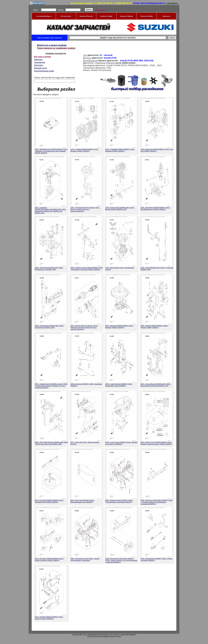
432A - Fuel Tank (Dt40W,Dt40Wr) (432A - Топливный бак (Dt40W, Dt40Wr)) (49, 501)
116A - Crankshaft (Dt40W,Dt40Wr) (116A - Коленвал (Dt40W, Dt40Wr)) (120, 150)
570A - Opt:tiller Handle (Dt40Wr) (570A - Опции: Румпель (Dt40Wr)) (49, 618)
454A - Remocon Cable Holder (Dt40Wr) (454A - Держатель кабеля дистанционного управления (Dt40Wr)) (157, 502)
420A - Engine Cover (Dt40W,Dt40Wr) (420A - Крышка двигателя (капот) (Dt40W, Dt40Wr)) (156, 443)
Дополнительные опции (44, 71)
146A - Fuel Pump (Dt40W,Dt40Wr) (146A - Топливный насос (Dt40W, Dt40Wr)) (155, 208)
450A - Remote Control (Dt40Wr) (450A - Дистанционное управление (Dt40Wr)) (119, 501)
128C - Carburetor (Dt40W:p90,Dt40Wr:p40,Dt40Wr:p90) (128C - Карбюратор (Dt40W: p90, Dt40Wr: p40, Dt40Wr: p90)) (51, 210)
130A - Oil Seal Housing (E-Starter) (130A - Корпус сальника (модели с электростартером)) (85, 209)
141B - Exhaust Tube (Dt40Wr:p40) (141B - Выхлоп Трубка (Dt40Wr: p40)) (120, 208)
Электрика (38, 65)
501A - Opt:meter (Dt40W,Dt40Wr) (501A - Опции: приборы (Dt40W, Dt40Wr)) (49, 559)
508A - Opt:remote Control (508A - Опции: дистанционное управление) (85, 559)
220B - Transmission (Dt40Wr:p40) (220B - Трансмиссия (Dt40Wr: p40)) (49, 326)
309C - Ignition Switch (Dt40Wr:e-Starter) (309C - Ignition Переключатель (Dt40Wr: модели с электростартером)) (51, 386)
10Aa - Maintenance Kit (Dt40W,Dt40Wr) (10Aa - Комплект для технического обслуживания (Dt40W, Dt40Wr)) (51, 151)
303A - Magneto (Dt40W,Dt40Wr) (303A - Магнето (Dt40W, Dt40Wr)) (119, 326)
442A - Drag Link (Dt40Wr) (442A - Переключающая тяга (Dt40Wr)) (83, 501)
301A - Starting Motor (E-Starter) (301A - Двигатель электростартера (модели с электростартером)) (84, 327)
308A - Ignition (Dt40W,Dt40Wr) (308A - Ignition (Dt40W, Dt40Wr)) (154, 326)
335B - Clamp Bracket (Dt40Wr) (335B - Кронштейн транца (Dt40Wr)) (119, 385)
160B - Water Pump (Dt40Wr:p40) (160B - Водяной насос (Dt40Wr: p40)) (49, 268)
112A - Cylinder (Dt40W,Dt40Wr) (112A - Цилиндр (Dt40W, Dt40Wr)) (84, 150)
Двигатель (38, 60)
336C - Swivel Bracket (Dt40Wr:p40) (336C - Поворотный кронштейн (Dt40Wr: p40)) (156, 385)
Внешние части (40, 68)
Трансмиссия (40, 62)
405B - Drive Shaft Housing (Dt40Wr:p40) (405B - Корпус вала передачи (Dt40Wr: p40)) (51, 443)
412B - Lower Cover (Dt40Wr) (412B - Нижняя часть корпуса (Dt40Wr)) (121, 443)
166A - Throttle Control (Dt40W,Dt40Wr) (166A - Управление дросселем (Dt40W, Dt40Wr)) (87, 268)
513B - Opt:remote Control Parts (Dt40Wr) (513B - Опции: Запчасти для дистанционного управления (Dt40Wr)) (121, 560)
